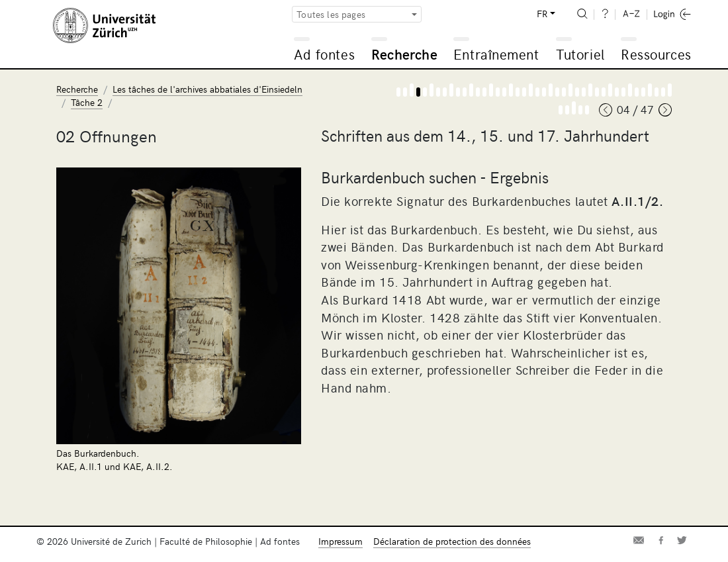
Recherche (404, 54)
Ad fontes (324, 54)
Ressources (656, 54)
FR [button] (542, 14)
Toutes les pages (331, 14)
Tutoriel (580, 54)
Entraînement (496, 54)
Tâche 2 (87, 102)
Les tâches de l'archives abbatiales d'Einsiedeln (207, 89)
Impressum (341, 541)
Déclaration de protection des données (452, 541)
